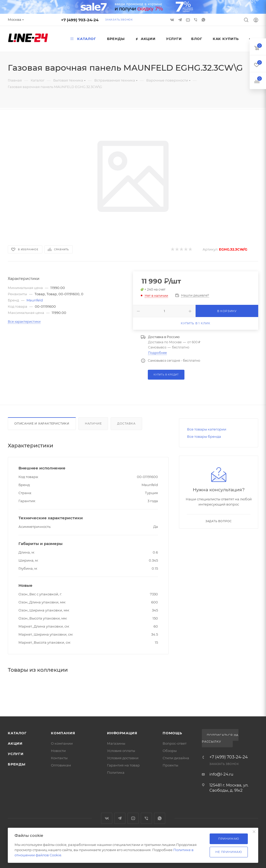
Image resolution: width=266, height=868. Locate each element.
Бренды (17, 764)
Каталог (17, 733)
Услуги (16, 754)
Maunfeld (35, 300)
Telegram (120, 818)
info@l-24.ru (221, 774)
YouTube (133, 818)
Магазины (116, 743)
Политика (116, 772)
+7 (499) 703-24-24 (80, 20)
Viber (196, 20)
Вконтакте (107, 818)
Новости (58, 751)
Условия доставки (123, 758)
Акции (15, 743)
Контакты (59, 758)
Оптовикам (61, 765)
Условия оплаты (121, 751)
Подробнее (157, 353)
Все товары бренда (204, 436)
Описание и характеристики (42, 423)
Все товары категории (207, 429)
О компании (62, 743)
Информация (122, 733)
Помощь (172, 733)
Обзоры (170, 751)
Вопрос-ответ (175, 743)
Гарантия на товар (123, 765)
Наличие (93, 423)
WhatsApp (203, 20)
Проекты (170, 765)
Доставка (126, 423)
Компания (63, 733)
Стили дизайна (176, 758)
